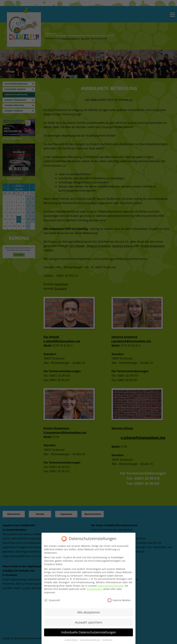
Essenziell (52, 600)
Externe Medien (119, 600)
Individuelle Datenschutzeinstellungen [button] (89, 632)
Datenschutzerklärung (111, 586)
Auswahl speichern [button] (89, 622)
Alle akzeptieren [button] (89, 612)
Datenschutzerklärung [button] (90, 640)
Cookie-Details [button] (71, 640)
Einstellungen (95, 589)
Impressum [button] (107, 640)
